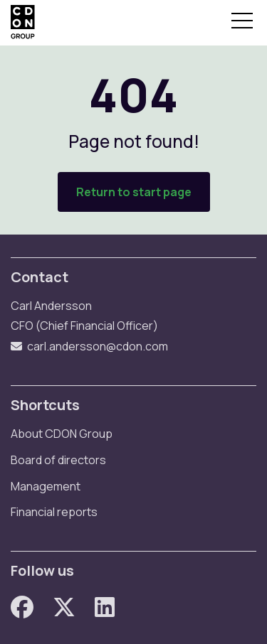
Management (46, 486)
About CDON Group (62, 434)
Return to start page (134, 192)
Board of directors (58, 460)
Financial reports (54, 512)
